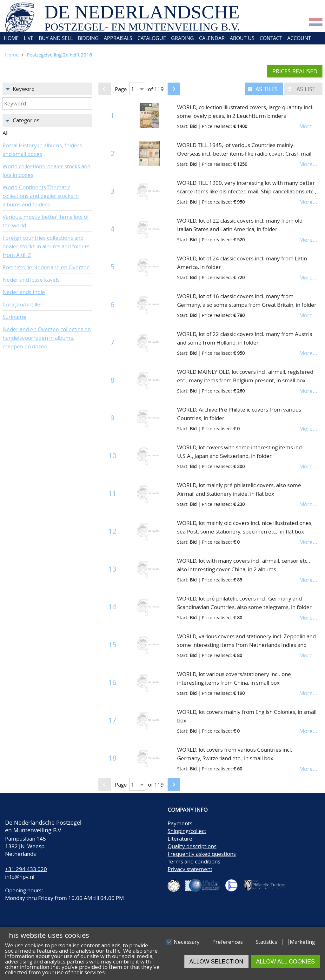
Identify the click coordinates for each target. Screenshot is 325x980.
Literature (180, 839)
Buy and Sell (56, 38)
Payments (180, 823)
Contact (271, 38)
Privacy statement (190, 869)
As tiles (267, 89)
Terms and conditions (194, 861)
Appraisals (118, 38)
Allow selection (216, 962)
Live (29, 38)
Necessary (187, 942)
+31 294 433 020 (26, 869)
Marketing (302, 942)
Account (299, 38)
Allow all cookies (285, 962)
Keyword (24, 89)
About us (242, 38)
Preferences (228, 942)
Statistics (266, 942)
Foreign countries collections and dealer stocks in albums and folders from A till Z (46, 246)
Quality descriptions (192, 846)
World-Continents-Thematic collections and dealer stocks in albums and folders (41, 196)
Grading (182, 38)
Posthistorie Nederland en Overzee (46, 267)
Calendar (212, 38)
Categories (26, 120)
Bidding (88, 38)
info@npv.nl (20, 877)
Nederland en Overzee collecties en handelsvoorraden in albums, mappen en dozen (47, 338)
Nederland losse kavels (31, 280)
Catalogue (152, 38)
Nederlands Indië (24, 292)
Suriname (14, 317)
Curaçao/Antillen (23, 304)
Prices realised (295, 71)
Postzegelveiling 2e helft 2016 (59, 55)
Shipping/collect (187, 831)
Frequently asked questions (202, 854)
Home (11, 38)
